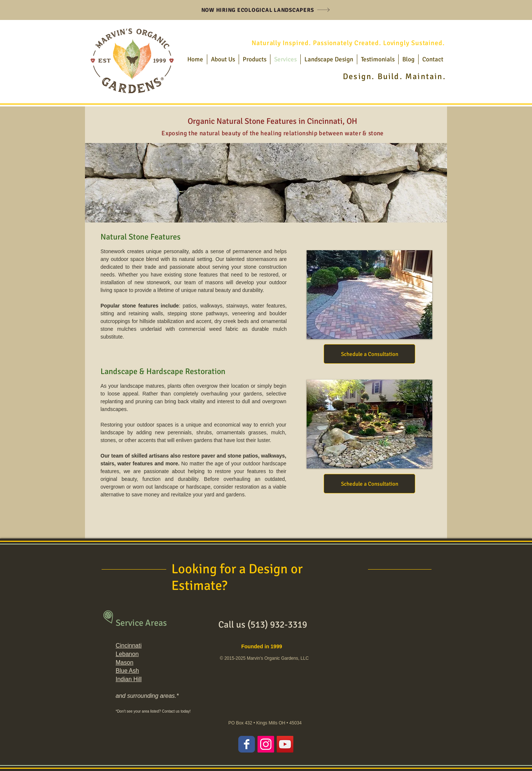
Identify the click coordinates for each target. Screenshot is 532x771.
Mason (125, 663)
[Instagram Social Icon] (266, 744)
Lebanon (127, 654)
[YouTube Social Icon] (285, 744)
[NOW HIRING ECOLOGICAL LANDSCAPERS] (266, 10)
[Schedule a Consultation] (369, 354)
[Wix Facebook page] (247, 744)
